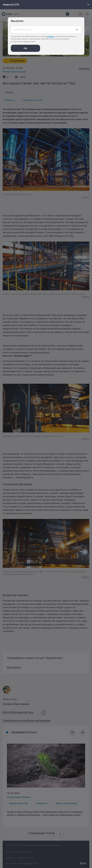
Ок (25, 48)
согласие (50, 36)
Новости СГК (47, 5)
